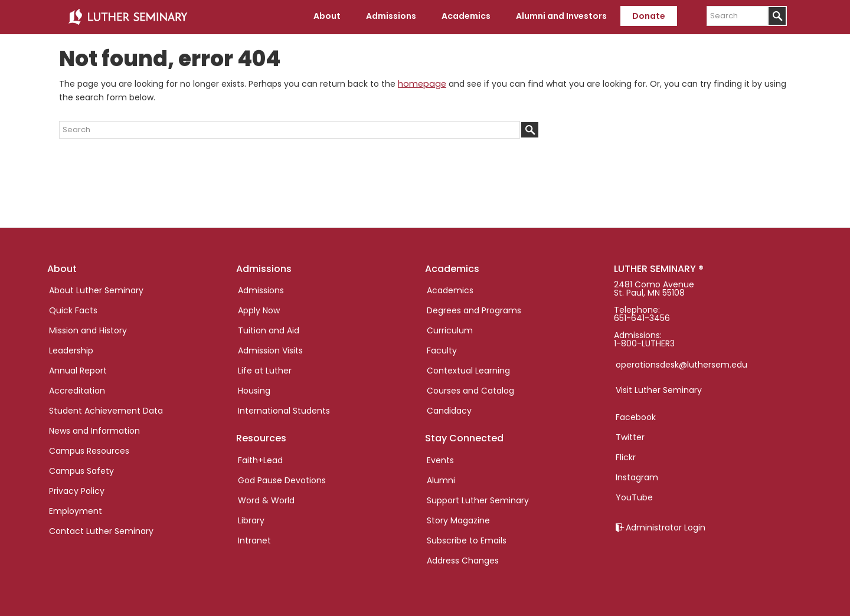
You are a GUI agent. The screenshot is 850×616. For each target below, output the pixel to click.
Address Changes (463, 559)
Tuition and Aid (269, 329)
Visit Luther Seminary (659, 389)
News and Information (94, 430)
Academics (450, 289)
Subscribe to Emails (467, 539)
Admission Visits (270, 349)
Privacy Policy (77, 490)
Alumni (441, 479)
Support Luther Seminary (478, 499)
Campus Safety (81, 470)
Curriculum (450, 329)
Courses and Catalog (470, 389)
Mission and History (88, 329)
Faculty (442, 349)
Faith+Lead (260, 458)
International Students (284, 409)
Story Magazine (458, 519)
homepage (421, 83)
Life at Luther (265, 369)
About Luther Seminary (96, 289)
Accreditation (77, 389)
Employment (76, 510)
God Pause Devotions (282, 479)
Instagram (637, 476)
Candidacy (449, 409)
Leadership (71, 349)
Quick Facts (73, 309)
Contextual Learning (468, 369)
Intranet (254, 539)
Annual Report (78, 369)
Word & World (266, 499)
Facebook (636, 416)
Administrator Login (666, 526)
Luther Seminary (127, 17)
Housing (254, 389)
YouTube (634, 496)
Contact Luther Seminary (101, 530)
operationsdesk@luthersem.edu (681, 363)
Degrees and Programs (474, 309)
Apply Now (259, 309)
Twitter (630, 436)
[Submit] (777, 16)
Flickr (626, 456)
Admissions (261, 289)
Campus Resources (89, 450)
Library (251, 519)
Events (440, 458)
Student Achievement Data (106, 409)
